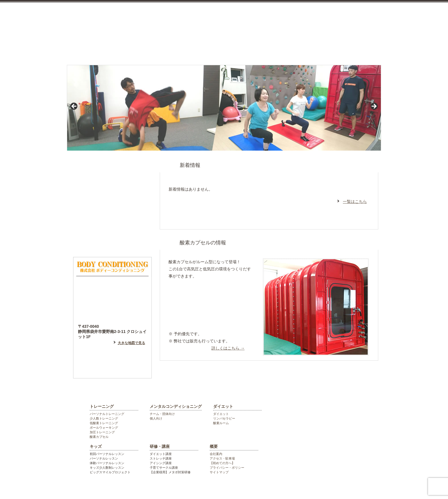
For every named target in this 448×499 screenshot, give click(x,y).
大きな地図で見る (131, 343)
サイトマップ (219, 472)
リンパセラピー (224, 418)
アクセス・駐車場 (222, 458)
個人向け (156, 418)
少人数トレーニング (104, 418)
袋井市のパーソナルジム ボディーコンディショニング (171, 14)
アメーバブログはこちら (112, 194)
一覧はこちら (355, 201)
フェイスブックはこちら (112, 218)
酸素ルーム (221, 423)
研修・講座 (325, 50)
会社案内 (216, 454)
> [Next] (374, 107)
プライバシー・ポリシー (227, 468)
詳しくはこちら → (228, 348)
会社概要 (364, 50)
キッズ (282, 50)
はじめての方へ (112, 170)
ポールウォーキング (104, 428)
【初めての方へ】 (222, 463)
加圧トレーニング (102, 432)
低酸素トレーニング (104, 423)
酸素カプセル (99, 437)
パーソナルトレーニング (107, 414)
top (85, 50)
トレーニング (127, 50)
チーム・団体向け (162, 414)
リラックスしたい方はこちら (209, 295)
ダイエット (239, 50)
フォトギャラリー (112, 243)
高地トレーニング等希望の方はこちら (209, 317)
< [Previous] (74, 107)
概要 (214, 446)
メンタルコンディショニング (183, 50)
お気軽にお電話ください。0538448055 (350, 24)
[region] (224, 108)
